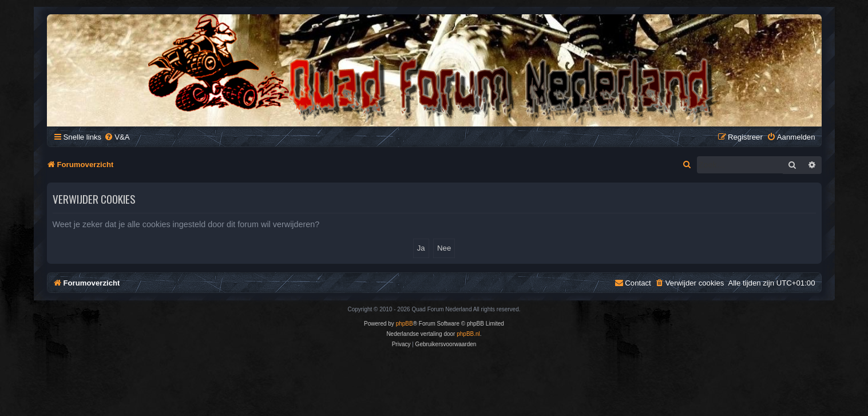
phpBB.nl (468, 334)
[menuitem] (117, 137)
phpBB (405, 324)
